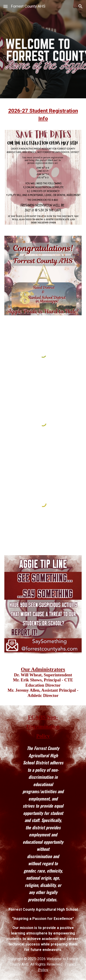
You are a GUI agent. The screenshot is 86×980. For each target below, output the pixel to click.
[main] (43, 117)
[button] (6, 6)
